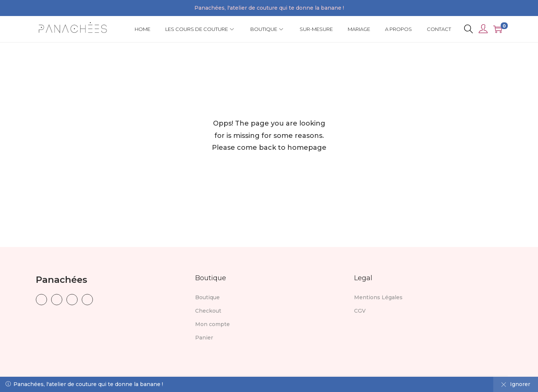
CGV (360, 311)
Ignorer (516, 384)
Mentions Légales (378, 297)
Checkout (208, 311)
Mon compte (212, 324)
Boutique (207, 297)
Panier (204, 338)
